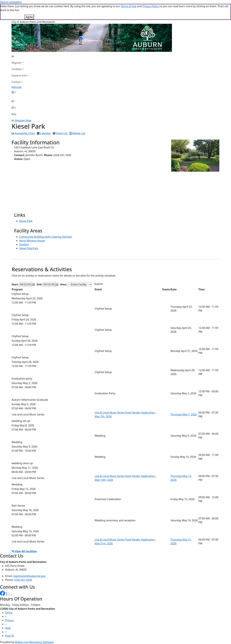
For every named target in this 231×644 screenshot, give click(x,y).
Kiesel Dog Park (29, 248)
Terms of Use (128, 6)
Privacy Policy (150, 6)
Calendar (45, 133)
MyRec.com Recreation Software (34, 642)
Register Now (23, 120)
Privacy (9, 620)
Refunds (17, 87)
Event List (62, 133)
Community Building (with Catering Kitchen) (46, 237)
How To (10, 636)
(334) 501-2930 (23, 580)
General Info (19, 76)
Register (17, 63)
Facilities (17, 69)
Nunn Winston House (32, 241)
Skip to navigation (11, 2)
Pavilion (24, 244)
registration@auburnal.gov (29, 576)
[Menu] (14, 114)
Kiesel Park (26, 221)
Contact (16, 82)
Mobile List (79, 133)
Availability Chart (23, 133)
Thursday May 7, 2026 (184, 414)
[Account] (20, 92)
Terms (9, 613)
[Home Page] (20, 56)
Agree (29, 17)
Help (8, 628)
